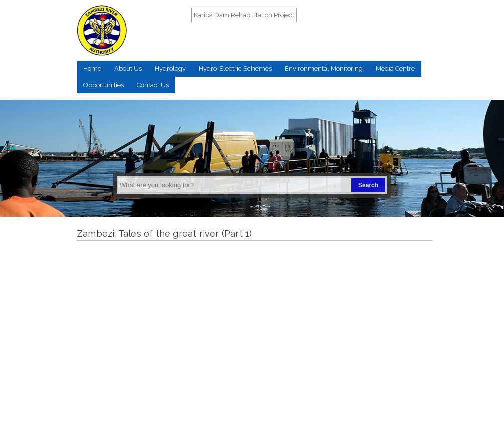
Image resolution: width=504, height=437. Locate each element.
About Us (128, 68)
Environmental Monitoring (324, 68)
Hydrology (170, 68)
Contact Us (153, 85)
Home (92, 68)
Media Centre (395, 68)
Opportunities (103, 85)
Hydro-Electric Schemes (235, 68)
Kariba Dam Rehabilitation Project (244, 15)
